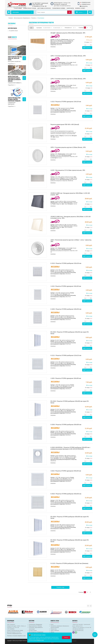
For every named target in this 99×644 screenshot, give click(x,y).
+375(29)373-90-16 (86, 4)
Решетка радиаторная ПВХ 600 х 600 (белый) (65, 124)
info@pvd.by (84, 6)
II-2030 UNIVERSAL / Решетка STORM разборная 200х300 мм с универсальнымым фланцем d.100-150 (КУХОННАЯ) (70, 448)
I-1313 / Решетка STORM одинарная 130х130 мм (66, 102)
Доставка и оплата (44, 8)
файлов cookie (40, 640)
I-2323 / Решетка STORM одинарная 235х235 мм (66, 471)
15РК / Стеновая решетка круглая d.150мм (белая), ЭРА (68, 147)
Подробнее (53, 47)
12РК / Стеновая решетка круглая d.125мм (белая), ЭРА (68, 79)
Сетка (33, 28)
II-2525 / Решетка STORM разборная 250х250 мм (66, 494)
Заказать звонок (95, 635)
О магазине (18, 8)
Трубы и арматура (55, 630)
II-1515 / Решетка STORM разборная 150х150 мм (66, 263)
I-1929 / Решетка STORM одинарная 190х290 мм (66, 378)
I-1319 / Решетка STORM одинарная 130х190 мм (66, 286)
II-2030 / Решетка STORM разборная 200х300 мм (66, 425)
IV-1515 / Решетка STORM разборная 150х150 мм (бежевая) (69, 563)
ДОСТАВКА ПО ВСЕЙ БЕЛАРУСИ (62, 6)
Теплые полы (54, 629)
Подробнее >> (12, 64)
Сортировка (39, 28)
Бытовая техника (33, 630)
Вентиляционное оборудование (36, 632)
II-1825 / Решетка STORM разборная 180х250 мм (66, 309)
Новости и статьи (30, 8)
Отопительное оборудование (35, 624)
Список (31, 28)
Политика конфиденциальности (14, 633)
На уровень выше (13, 31)
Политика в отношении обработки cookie (16, 636)
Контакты (70, 8)
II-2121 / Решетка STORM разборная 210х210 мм (66, 355)
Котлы (52, 624)
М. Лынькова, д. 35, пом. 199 (39, 6)
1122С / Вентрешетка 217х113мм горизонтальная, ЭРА (68, 170)
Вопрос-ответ (80, 8)
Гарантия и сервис (59, 8)
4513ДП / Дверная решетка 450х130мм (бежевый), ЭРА (68, 33)
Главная (9, 12)
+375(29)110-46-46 (86, 2)
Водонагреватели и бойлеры (35, 626)
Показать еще (60, 587)
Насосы (52, 632)
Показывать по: (68, 28)
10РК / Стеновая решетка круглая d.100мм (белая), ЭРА (68, 56)
